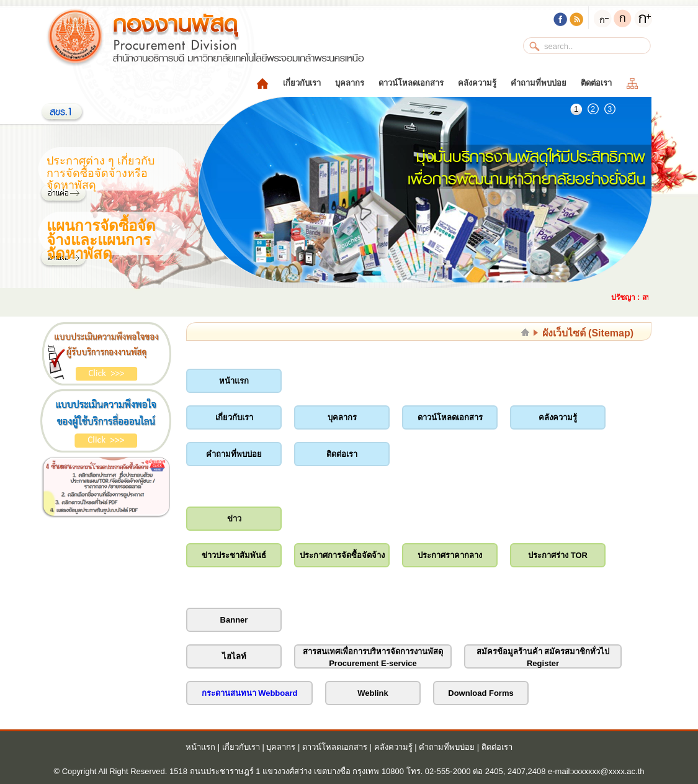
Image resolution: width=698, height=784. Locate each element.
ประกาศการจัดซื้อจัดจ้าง (342, 555)
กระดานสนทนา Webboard (250, 693)
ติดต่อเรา (596, 83)
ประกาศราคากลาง (450, 555)
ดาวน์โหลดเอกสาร (411, 83)
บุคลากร (350, 83)
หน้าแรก (234, 381)
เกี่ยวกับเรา (302, 83)
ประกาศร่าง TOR (558, 555)
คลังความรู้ (477, 83)
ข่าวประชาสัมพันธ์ (234, 555)
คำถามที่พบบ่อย (539, 83)
